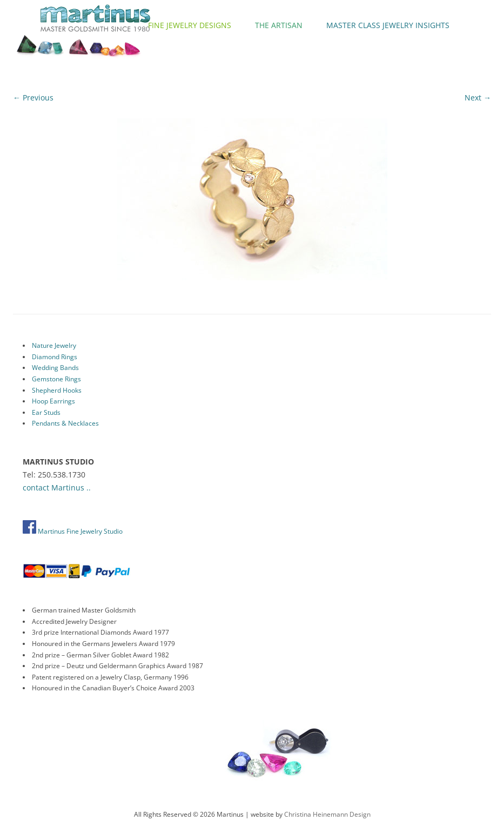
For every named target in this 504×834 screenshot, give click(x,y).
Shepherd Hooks (57, 390)
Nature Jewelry (54, 345)
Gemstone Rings (56, 379)
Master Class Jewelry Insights (388, 25)
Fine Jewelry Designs (190, 25)
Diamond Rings (55, 357)
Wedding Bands (55, 368)
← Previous (33, 97)
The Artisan (279, 25)
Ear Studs (46, 412)
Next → (478, 97)
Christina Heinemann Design (327, 814)
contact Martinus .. (57, 487)
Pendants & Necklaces (65, 423)
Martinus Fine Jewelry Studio (73, 531)
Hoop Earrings (53, 401)
